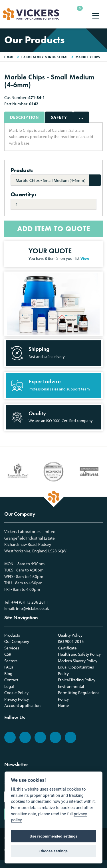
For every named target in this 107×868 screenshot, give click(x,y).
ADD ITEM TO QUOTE (54, 229)
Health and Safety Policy (79, 654)
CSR (8, 654)
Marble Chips (88, 57)
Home (63, 705)
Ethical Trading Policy (77, 680)
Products (12, 635)
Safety (59, 117)
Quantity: (23, 194)
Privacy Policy (17, 699)
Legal (9, 686)
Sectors (11, 661)
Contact (11, 680)
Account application (22, 705)
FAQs (9, 667)
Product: (22, 170)
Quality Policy (70, 635)
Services (12, 648)
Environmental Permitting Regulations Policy (79, 693)
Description (24, 117)
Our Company (17, 641)
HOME (9, 57)
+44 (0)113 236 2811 (30, 602)
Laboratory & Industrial (45, 57)
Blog (8, 673)
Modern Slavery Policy (78, 661)
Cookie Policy (16, 693)
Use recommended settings (53, 836)
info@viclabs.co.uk (32, 608)
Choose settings (53, 851)
